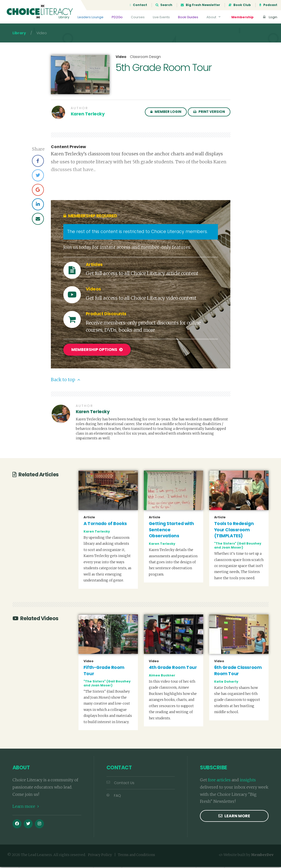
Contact (139, 5)
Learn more (26, 808)
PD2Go (117, 17)
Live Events (161, 17)
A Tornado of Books (105, 525)
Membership (242, 17)
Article (89, 519)
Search (164, 5)
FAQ (114, 797)
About (214, 17)
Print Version (209, 113)
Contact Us (120, 784)
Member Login (166, 113)
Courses (138, 17)
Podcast (268, 5)
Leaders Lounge (91, 17)
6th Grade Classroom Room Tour (238, 672)
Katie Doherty (226, 683)
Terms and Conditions (137, 856)
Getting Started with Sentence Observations (171, 531)
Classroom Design (145, 58)
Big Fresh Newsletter (200, 5)
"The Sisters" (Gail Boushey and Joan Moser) (238, 547)
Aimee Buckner (162, 677)
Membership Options (97, 351)
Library (64, 17)
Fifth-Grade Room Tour (104, 672)
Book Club (240, 5)
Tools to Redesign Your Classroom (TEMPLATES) (234, 531)
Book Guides (188, 17)
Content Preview (68, 148)
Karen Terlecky (88, 115)
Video (121, 58)
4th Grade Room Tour (173, 669)
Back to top (65, 381)
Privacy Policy (100, 856)
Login (270, 17)
